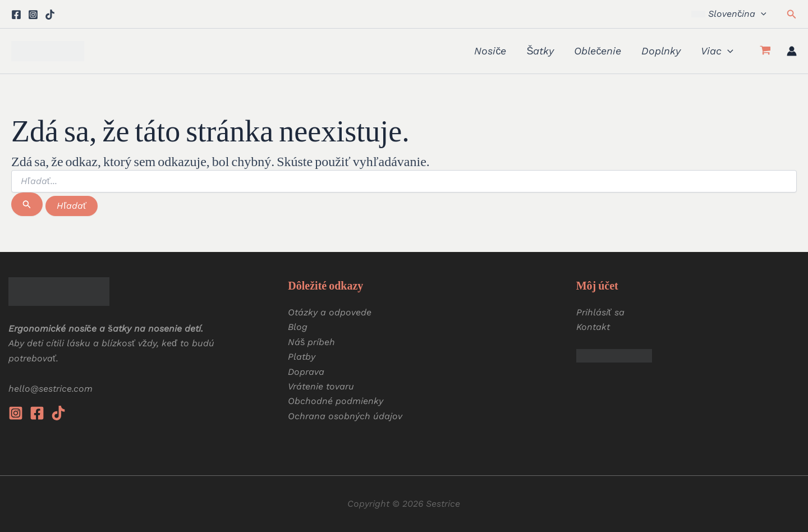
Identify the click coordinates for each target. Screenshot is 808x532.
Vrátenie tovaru (321, 386)
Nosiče (490, 51)
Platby (302, 357)
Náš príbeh (311, 342)
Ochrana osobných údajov (345, 416)
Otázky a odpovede (330, 312)
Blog (298, 327)
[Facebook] (16, 15)
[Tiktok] (50, 15)
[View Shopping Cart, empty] (765, 51)
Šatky (540, 51)
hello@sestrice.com (50, 389)
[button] (729, 14)
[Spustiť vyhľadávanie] (27, 204)
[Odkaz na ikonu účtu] (792, 51)
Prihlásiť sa (600, 312)
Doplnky (661, 51)
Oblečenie (598, 51)
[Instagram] (33, 15)
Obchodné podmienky (336, 401)
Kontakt (593, 327)
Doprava (306, 372)
